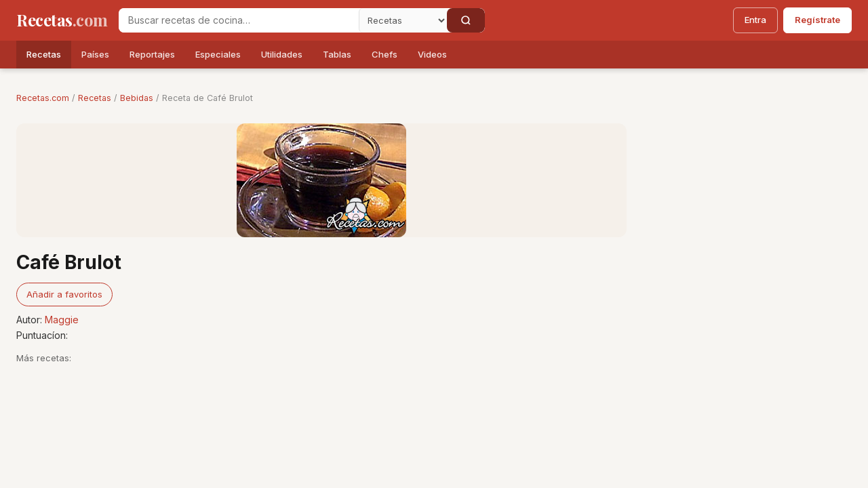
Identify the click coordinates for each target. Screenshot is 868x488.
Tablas (337, 54)
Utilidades (282, 54)
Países (95, 54)
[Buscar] (466, 20)
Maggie (62, 320)
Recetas (44, 54)
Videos (432, 54)
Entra (755, 20)
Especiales (218, 54)
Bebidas (137, 98)
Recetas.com (43, 98)
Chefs (384, 54)
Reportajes (152, 54)
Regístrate (817, 20)
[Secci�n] (403, 20)
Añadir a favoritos (64, 294)
